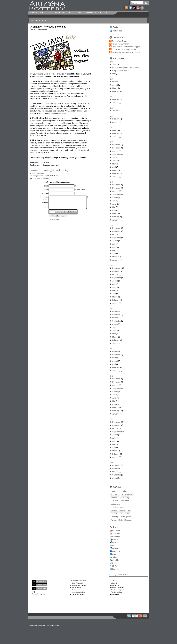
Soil (129, 510)
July (114, 157)
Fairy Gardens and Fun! (121, 71)
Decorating (125, 501)
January (115, 103)
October (115, 82)
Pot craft (114, 514)
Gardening (125, 498)
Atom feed (116, 534)
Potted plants (127, 494)
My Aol (115, 566)
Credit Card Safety (78, 594)
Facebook (116, 551)
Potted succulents (118, 507)
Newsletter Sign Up (38, 594)
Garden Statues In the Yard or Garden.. (127, 52)
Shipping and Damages (79, 585)
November (116, 148)
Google (115, 540)
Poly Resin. (62, 113)
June (114, 65)
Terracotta (115, 498)
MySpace (116, 548)
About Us (114, 583)
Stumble (116, 560)
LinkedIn (116, 569)
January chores (36, 170)
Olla (121, 514)
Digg (114, 545)
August (115, 85)
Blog (34, 592)
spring (84, 148)
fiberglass (53, 98)
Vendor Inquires (117, 592)
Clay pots (114, 501)
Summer (128, 520)
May (114, 74)
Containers (124, 491)
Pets (121, 520)
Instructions (115, 504)
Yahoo (115, 557)
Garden (47, 170)
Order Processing (77, 583)
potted (42, 126)
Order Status (76, 590)
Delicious (116, 542)
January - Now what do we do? (50, 27)
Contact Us (115, 585)
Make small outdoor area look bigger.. (126, 47)
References (115, 594)
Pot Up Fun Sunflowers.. (121, 44)
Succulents (115, 494)
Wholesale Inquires (118, 590)
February (116, 91)
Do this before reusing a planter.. (124, 50)
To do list (64, 170)
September (117, 154)
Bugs (128, 514)
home (66, 84)
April (114, 167)
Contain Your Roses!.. (120, 41)
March (115, 88)
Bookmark (116, 537)
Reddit (115, 563)
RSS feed (116, 531)
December (116, 145)
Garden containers (118, 510)
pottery (38, 121)
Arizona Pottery (38, 173)
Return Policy (76, 588)
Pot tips (114, 520)
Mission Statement (117, 588)
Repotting (115, 517)
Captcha (72, 212)
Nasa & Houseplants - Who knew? (125, 68)
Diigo (114, 554)
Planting (55, 170)
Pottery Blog (117, 31)
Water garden (126, 517)
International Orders (78, 592)
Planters (114, 491)
